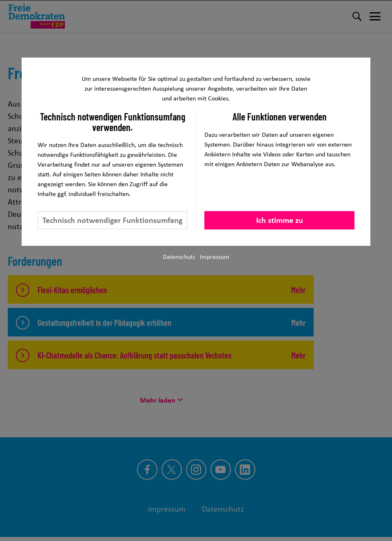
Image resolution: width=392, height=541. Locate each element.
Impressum (215, 257)
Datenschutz (179, 257)
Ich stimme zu (280, 220)
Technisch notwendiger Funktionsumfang (112, 220)
